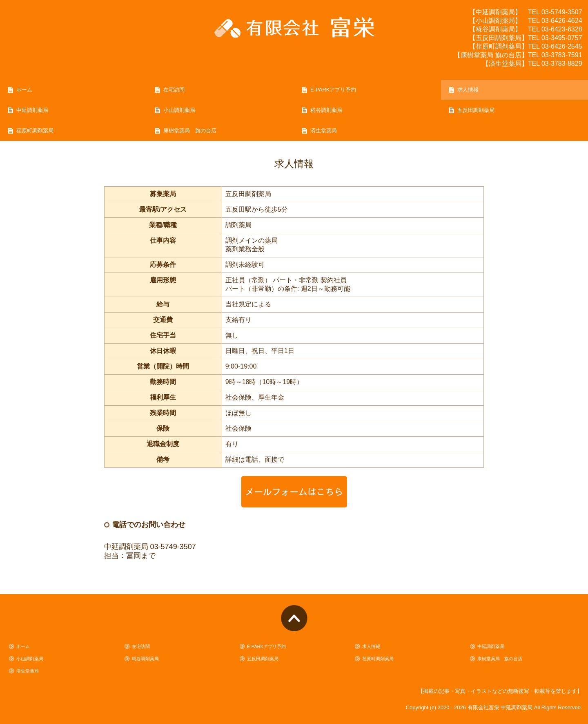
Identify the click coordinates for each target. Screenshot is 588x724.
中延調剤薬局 (32, 110)
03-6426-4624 (562, 21)
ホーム (24, 90)
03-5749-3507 (562, 12)
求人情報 (468, 90)
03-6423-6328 (562, 29)
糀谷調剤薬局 (326, 110)
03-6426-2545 (562, 46)
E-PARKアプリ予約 (333, 90)
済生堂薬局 (324, 131)
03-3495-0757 (562, 38)
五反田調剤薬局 (476, 110)
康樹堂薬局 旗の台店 (190, 131)
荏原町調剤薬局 (35, 131)
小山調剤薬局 (179, 110)
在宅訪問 (174, 90)
